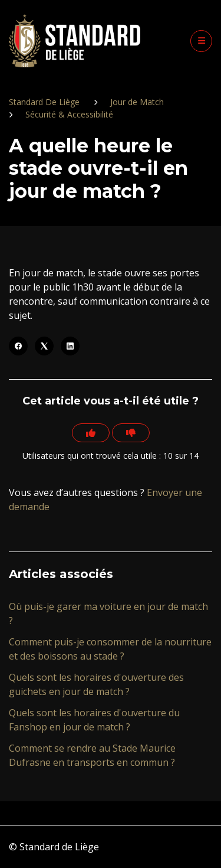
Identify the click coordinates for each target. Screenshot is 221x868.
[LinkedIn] (70, 346)
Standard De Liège (44, 102)
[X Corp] (44, 346)
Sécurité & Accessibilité (69, 114)
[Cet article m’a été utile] (91, 433)
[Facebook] (18, 346)
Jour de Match (137, 102)
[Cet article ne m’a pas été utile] (131, 433)
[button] (201, 41)
